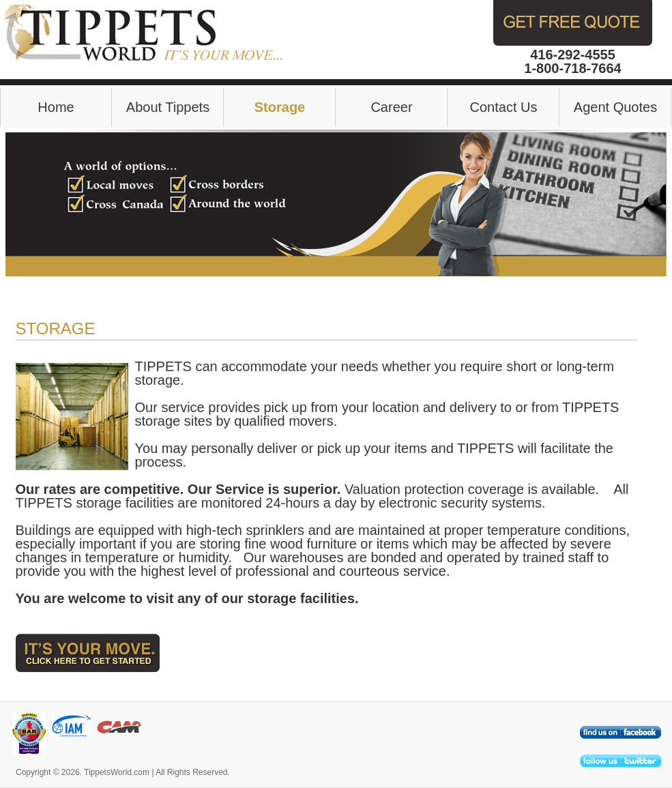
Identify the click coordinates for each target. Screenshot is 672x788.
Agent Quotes (615, 107)
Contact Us (504, 107)
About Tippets (168, 107)
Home (56, 107)
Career (391, 107)
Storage (280, 107)
